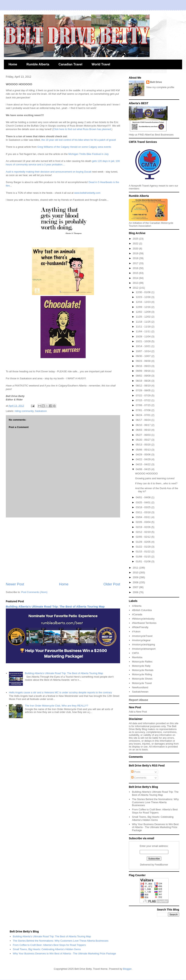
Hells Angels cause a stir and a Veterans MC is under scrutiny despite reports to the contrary (60, 692)
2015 (136, 273)
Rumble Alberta (38, 64)
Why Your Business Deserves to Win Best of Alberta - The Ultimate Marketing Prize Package (155, 827)
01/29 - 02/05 (144, 542)
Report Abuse (138, 700)
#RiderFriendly (140, 627)
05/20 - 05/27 (144, 440)
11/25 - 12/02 (144, 317)
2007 (136, 587)
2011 (136, 568)
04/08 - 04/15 (144, 469)
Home (13, 64)
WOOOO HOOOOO (146, 474)
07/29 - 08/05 (144, 390)
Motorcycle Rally (141, 666)
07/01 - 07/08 (144, 410)
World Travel (101, 64)
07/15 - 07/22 (144, 400)
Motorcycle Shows (142, 679)
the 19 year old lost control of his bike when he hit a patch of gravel (79, 140)
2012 (136, 288)
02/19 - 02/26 (144, 527)
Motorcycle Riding (142, 674)
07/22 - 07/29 (144, 395)
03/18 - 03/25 (144, 507)
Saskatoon (41, 411)
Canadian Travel (70, 64)
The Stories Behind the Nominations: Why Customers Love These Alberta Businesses (155, 802)
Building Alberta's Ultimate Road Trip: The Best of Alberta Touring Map (55, 606)
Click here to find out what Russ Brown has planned (82, 129)
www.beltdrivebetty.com (87, 193)
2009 (136, 577)
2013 (136, 283)
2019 (136, 253)
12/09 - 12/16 (144, 307)
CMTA (135, 653)
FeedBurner (161, 865)
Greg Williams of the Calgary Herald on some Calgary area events (74, 147)
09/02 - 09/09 (144, 376)
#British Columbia (142, 610)
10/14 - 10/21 (144, 346)
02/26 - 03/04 (144, 522)
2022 (136, 243)
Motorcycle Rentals (143, 670)
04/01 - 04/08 (144, 497)
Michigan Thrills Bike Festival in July (88, 154)
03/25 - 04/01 (144, 502)
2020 (136, 249)
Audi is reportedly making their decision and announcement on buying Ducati (49, 172)
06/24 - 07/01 (144, 415)
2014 (136, 278)
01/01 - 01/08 (144, 561)
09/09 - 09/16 (144, 371)
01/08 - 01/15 (144, 557)
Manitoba (137, 657)
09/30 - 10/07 (144, 356)
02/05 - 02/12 (144, 537)
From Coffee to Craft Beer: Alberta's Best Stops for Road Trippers (155, 811)
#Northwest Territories (144, 623)
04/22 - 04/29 (144, 459)
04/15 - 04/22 (144, 464)
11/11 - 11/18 (144, 327)
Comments (139, 778)
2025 (136, 239)
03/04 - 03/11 (144, 517)
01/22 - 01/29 (144, 547)
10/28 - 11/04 (144, 336)
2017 (136, 263)
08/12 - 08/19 (144, 386)
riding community (24, 411)
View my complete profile (160, 87)
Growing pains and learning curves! (155, 478)
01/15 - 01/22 (144, 552)
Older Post (112, 584)
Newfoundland (140, 687)
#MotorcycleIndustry (143, 619)
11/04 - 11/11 (144, 331)
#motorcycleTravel (142, 636)
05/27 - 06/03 (144, 435)
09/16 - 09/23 (144, 366)
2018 (136, 258)
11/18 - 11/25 (144, 322)
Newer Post (15, 584)
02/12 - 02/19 (144, 532)
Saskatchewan (140, 692)
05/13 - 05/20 (144, 445)
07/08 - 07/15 (144, 405)
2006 (136, 592)
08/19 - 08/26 (144, 381)
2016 (136, 268)
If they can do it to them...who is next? (156, 483)
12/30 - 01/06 (144, 292)
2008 (136, 582)
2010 (136, 572)
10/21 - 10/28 (144, 341)
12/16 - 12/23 (144, 302)
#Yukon (136, 631)
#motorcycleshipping (143, 645)
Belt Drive (156, 82)
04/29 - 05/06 (144, 454)
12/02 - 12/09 (144, 312)
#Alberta (137, 606)
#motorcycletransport (144, 649)
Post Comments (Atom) (34, 592)
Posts (136, 772)
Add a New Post (138, 712)
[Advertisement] (63, 550)
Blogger (127, 969)
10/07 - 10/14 (144, 351)
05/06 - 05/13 (144, 450)
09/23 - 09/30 (144, 361)
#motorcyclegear (141, 640)
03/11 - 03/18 (144, 512)
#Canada (137, 614)
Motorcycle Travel (142, 683)
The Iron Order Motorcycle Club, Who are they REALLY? (56, 706)
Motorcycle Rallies (142, 662)
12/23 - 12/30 (144, 297)
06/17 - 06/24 (144, 420)
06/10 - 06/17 (144, 425)
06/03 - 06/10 (144, 430)
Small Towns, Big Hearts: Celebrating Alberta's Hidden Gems (153, 818)
